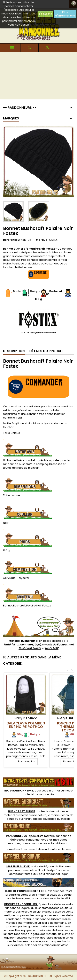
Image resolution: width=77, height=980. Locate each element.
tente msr (61, 919)
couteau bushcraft (19, 819)
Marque (42, 240)
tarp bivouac (60, 843)
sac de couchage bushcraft (51, 819)
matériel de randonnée (38, 794)
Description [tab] (14, 351)
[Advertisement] (38, 77)
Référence (10, 240)
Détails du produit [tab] (46, 351)
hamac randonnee (34, 843)
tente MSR (52, 648)
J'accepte (45, 14)
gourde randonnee (41, 926)
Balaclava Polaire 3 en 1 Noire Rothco (26, 725)
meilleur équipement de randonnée (33, 849)
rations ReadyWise (56, 945)
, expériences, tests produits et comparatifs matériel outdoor (38, 893)
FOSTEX (53, 240)
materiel (25, 815)
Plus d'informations (65, 14)
